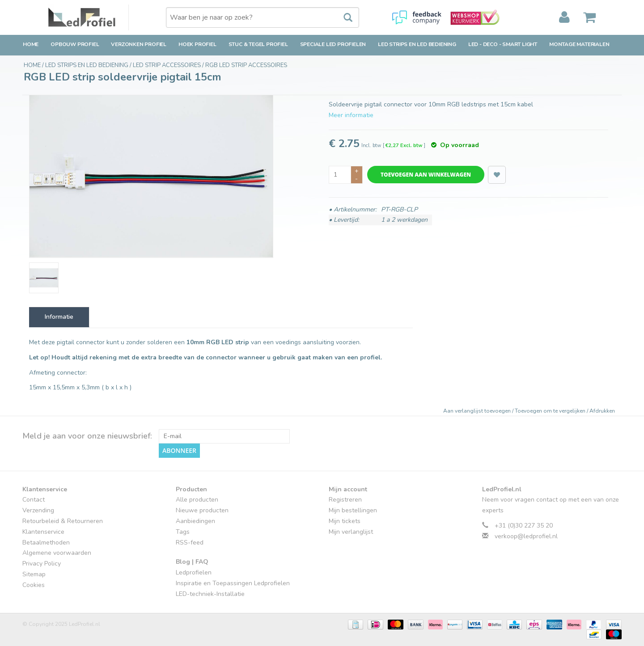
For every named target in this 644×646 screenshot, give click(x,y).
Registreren (345, 500)
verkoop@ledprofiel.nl (526, 536)
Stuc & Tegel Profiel (258, 44)
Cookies (34, 585)
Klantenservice (43, 532)
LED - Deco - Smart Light (503, 44)
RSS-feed (190, 543)
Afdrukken (602, 411)
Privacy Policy (42, 564)
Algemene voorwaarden (57, 553)
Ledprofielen (194, 572)
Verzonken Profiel (139, 44)
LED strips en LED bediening (417, 44)
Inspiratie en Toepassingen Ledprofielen (233, 583)
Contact (34, 500)
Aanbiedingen (195, 521)
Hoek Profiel (197, 44)
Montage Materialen (579, 44)
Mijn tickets (345, 521)
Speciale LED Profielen (333, 44)
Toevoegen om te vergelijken (551, 411)
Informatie (59, 317)
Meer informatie (351, 115)
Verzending (38, 510)
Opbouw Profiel (75, 44)
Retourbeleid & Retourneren (63, 521)
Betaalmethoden (46, 543)
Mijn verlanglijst (351, 532)
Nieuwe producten (202, 510)
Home (31, 44)
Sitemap (34, 574)
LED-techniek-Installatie (210, 594)
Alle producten (197, 500)
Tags (183, 532)
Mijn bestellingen (353, 510)
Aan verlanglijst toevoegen (478, 411)
